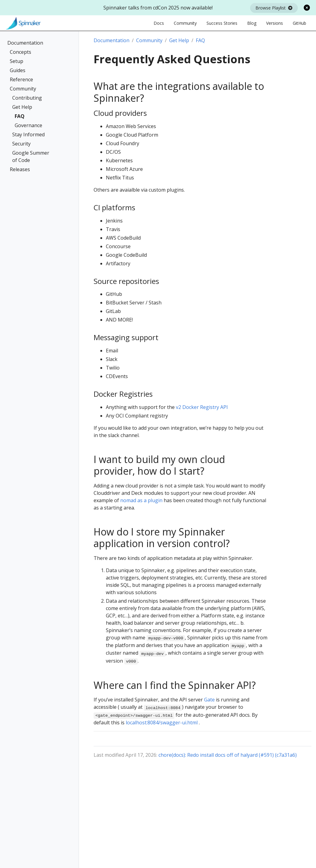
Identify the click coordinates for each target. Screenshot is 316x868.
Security (21, 144)
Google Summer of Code (31, 156)
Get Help (22, 107)
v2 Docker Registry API (202, 407)
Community (23, 89)
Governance (28, 125)
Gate (209, 700)
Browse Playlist (274, 8)
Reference (21, 79)
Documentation (25, 43)
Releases (20, 169)
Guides (18, 70)
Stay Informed (28, 134)
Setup (17, 61)
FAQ (20, 116)
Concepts (20, 52)
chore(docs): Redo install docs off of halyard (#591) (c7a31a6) (228, 755)
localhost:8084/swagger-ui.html (162, 723)
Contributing (27, 98)
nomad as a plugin (141, 500)
